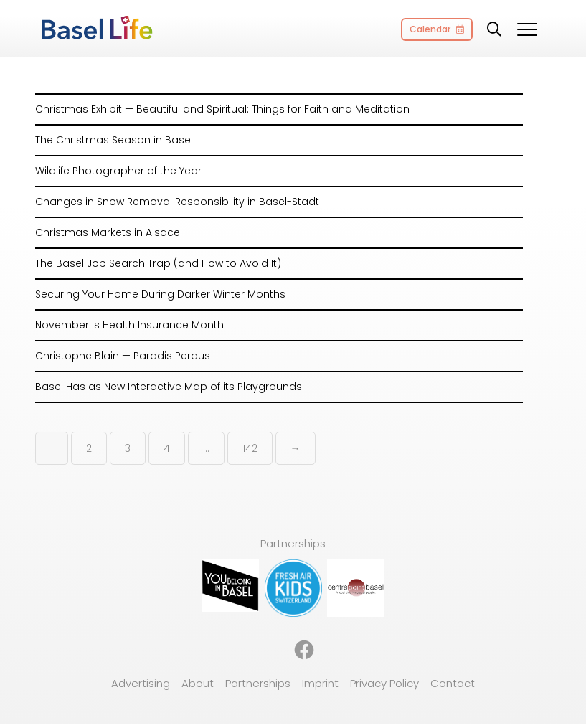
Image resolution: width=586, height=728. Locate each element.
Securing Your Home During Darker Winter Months (160, 294)
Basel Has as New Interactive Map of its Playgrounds (169, 387)
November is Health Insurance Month (129, 325)
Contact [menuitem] (453, 683)
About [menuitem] (198, 683)
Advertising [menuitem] (141, 683)
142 (250, 448)
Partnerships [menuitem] (258, 683)
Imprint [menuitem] (320, 683)
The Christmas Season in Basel (114, 140)
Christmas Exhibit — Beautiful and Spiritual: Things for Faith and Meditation (222, 109)
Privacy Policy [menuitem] (384, 683)
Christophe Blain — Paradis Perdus (123, 356)
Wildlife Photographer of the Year (118, 171)
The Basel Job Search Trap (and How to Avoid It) (158, 263)
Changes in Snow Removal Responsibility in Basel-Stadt (177, 202)
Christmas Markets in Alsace (108, 232)
